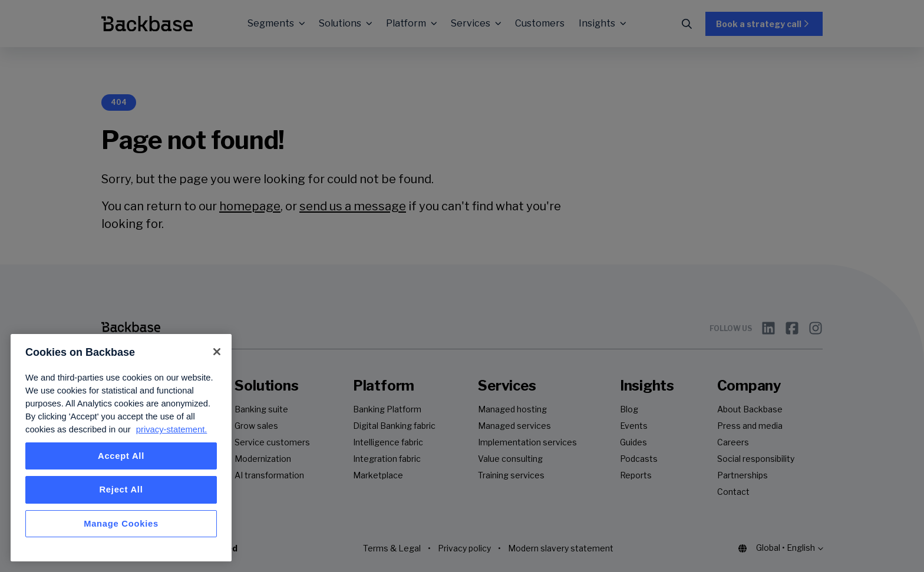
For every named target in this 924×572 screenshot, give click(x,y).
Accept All (121, 456)
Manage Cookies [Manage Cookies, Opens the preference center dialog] (121, 524)
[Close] (217, 352)
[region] (121, 448)
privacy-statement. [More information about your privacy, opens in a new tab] (172, 429)
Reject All (121, 490)
